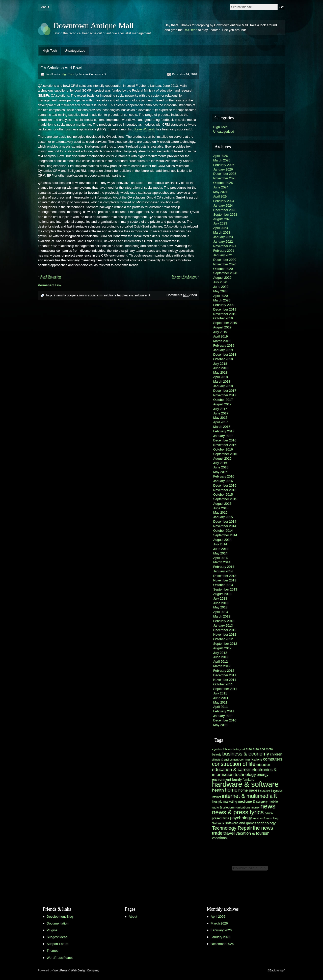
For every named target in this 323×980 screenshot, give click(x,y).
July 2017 (220, 409)
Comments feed (182, 295)
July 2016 (220, 463)
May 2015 (220, 512)
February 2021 (224, 251)
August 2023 (222, 219)
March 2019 (222, 341)
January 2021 (223, 255)
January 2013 (223, 625)
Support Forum (57, 944)
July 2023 (220, 223)
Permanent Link (50, 285)
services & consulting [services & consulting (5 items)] (265, 818)
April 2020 (221, 296)
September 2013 (225, 589)
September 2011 (225, 689)
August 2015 (222, 504)
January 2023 (223, 237)
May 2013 (220, 607)
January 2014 (223, 571)
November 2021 (225, 246)
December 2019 (225, 309)
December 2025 (225, 174)
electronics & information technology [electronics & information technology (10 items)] (244, 772)
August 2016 (222, 458)
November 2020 (225, 264)
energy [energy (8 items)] (263, 775)
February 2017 (224, 431)
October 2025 (223, 183)
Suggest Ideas (57, 937)
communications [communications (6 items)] (251, 760)
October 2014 (223, 531)
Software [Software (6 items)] (218, 823)
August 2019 (222, 327)
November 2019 (225, 314)
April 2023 (221, 228)
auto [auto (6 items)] (249, 749)
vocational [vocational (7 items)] (220, 838)
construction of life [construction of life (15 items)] (234, 764)
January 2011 (223, 716)
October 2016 (223, 449)
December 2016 (225, 440)
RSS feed (190, 30)
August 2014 (222, 540)
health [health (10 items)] (218, 790)
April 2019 (221, 336)
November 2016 (225, 445)
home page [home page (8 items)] (248, 790)
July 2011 (220, 693)
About (45, 7)
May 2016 (220, 472)
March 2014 (222, 562)
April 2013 (221, 612)
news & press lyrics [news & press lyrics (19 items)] (238, 812)
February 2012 (224, 671)
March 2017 (222, 427)
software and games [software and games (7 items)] (241, 823)
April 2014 (221, 558)
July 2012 (220, 653)
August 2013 (222, 594)
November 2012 (225, 635)
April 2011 (221, 707)
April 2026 (221, 156)
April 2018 (221, 377)
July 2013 (220, 598)
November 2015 (225, 490)
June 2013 (221, 603)
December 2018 (225, 355)
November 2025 (225, 178)
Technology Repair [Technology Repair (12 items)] (232, 828)
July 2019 (220, 332)
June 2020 (221, 287)
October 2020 (223, 269)
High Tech (50, 51)
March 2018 (222, 382)
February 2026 (224, 165)
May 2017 (220, 418)
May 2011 (220, 702)
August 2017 (222, 404)
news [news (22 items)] (268, 806)
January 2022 (223, 242)
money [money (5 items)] (255, 807)
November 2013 (225, 580)
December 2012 (225, 630)
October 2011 (223, 684)
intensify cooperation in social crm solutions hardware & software (100, 295)
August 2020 (222, 278)
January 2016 (223, 481)
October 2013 (223, 585)
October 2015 (223, 495)
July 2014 (220, 544)
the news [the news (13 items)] (263, 828)
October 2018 (223, 359)
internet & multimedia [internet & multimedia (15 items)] (247, 796)
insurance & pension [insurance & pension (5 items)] (270, 791)
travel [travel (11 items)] (229, 833)
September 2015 (225, 499)
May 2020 (220, 291)
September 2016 (225, 454)
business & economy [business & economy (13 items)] (246, 754)
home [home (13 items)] (231, 790)
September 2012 (225, 644)
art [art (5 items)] (243, 749)
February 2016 (224, 476)
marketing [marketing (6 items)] (230, 802)
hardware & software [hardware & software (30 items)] (245, 784)
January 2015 (223, 517)
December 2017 (225, 391)
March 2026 (222, 160)
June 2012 (221, 657)
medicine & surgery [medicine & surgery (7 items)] (253, 802)
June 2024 (221, 187)
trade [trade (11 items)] (217, 833)
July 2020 (220, 282)
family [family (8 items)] (237, 779)
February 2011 (224, 711)
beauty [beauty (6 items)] (217, 754)
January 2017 (223, 436)
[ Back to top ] (277, 970)
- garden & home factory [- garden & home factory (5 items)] (226, 749)
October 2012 (223, 639)
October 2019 (223, 318)
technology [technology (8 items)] (267, 823)
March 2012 (222, 666)
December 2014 (225, 522)
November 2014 (225, 526)
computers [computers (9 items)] (273, 759)
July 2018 (220, 364)
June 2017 (221, 413)
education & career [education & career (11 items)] (231, 769)
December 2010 (225, 720)
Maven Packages (184, 276)
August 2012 (222, 648)
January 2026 (223, 169)
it (149, 295)
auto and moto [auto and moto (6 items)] (263, 749)
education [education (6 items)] (263, 765)
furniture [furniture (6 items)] (249, 780)
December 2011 (225, 675)
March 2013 (222, 616)
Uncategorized (75, 51)
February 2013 (224, 621)
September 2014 (225, 535)
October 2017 (223, 400)
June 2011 (221, 698)
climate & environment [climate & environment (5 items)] (225, 760)
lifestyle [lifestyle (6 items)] (217, 802)
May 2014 (220, 553)
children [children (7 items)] (276, 754)
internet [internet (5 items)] (217, 797)
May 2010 (220, 725)
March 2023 (222, 232)
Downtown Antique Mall (93, 25)
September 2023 (225, 215)
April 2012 (221, 662)
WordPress (60, 970)
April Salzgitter (51, 276)
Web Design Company (85, 970)
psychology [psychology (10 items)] (241, 818)
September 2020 (225, 273)
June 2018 (221, 368)
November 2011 (225, 680)
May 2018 (220, 372)
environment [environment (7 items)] (222, 780)
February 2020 (224, 305)
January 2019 (223, 350)
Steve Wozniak (144, 129)
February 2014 (224, 567)
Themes (52, 951)
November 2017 (225, 395)
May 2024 (220, 192)
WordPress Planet (60, 958)
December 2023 (225, 210)
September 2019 (225, 323)
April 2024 (221, 196)
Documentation (58, 923)
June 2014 (221, 549)
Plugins (52, 930)
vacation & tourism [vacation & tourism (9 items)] (253, 833)
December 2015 (225, 485)
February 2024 (224, 201)
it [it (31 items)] (275, 795)
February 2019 (224, 345)
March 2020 (222, 300)
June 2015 (221, 508)
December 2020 (225, 260)
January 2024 (223, 205)
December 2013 (225, 576)
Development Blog (60, 917)
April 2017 (221, 422)
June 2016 (221, 467)
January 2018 (223, 386)
